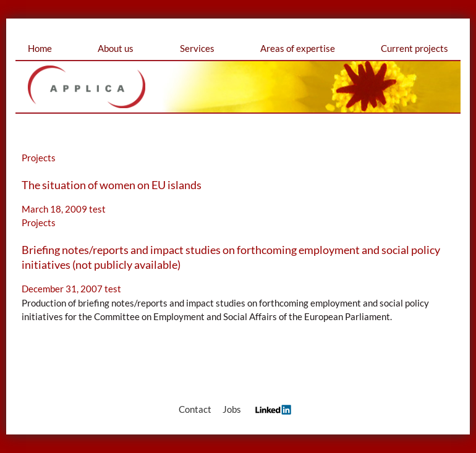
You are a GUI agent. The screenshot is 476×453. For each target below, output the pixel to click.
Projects (39, 158)
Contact (195, 409)
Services (197, 48)
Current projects (414, 48)
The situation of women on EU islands (112, 185)
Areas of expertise (298, 48)
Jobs (232, 409)
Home (40, 48)
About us (116, 48)
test (97, 209)
